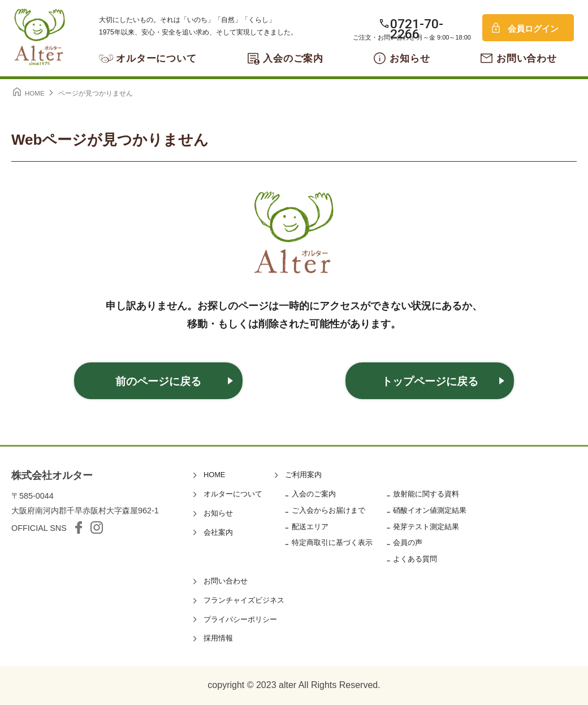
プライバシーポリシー (240, 619)
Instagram (97, 527)
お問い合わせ (527, 59)
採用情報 (218, 638)
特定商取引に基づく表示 (332, 542)
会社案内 (218, 532)
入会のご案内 (293, 59)
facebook (79, 527)
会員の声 (408, 542)
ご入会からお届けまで (328, 510)
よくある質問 (415, 559)
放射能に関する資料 (426, 494)
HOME (214, 475)
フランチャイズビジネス (244, 600)
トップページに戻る (430, 381)
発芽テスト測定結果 (426, 527)
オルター (40, 37)
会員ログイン (533, 29)
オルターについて (156, 59)
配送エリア (310, 527)
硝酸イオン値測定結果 (430, 510)
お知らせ (410, 59)
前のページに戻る (158, 381)
